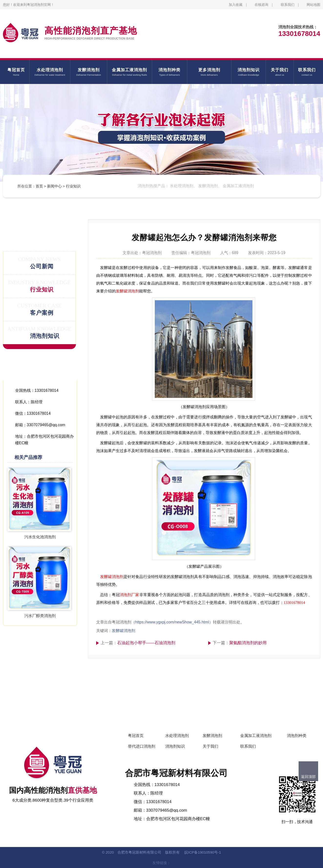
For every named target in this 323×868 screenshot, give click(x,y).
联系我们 (288, 5)
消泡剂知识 (175, 746)
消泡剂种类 (297, 736)
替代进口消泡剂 (142, 746)
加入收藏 (236, 5)
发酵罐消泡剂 (127, 291)
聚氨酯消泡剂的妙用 (248, 643)
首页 (39, 186)
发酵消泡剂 (212, 736)
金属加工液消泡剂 (256, 736)
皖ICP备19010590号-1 (203, 852)
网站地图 (313, 5)
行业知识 (73, 186)
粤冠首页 (136, 736)
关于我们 (210, 746)
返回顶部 (308, 777)
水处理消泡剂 (177, 736)
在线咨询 (261, 5)
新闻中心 (54, 186)
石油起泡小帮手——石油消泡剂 (146, 643)
